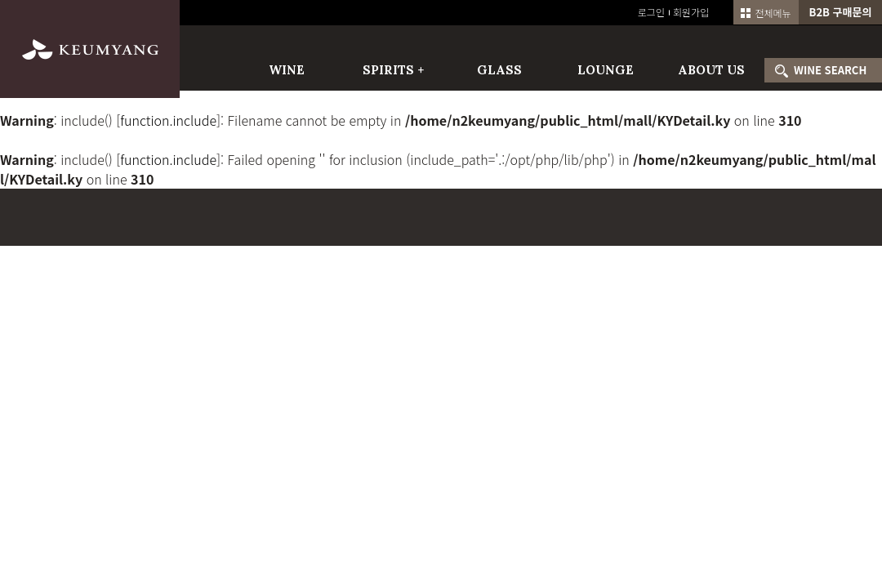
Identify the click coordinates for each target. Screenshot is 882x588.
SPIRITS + (393, 70)
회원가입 (691, 12)
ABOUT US (711, 70)
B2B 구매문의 (841, 12)
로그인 (651, 12)
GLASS (499, 70)
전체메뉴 (766, 13)
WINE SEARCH (830, 70)
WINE (287, 70)
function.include (168, 120)
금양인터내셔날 (90, 49)
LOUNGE (606, 70)
